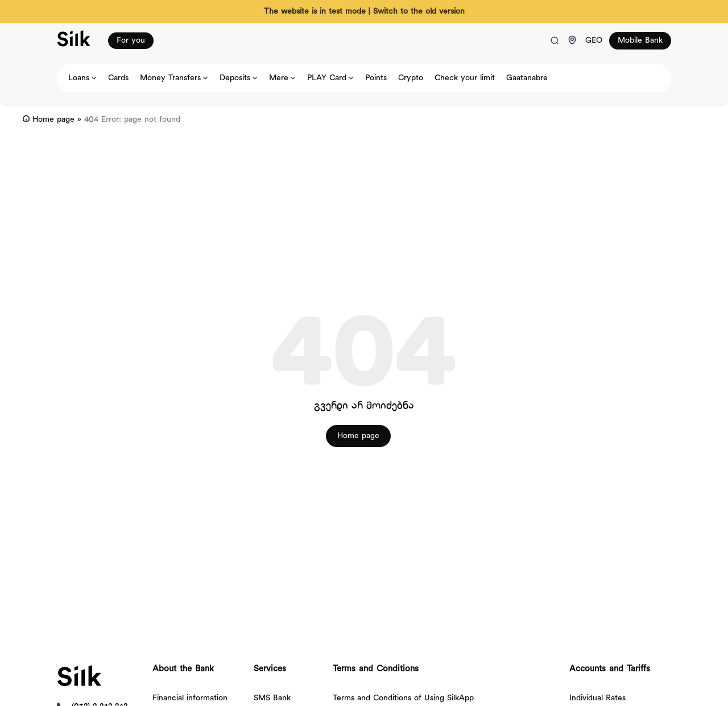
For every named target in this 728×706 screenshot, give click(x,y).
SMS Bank (272, 698)
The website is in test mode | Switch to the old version (364, 12)
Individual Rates (597, 698)
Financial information (190, 698)
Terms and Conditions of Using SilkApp (403, 698)
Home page (53, 120)
